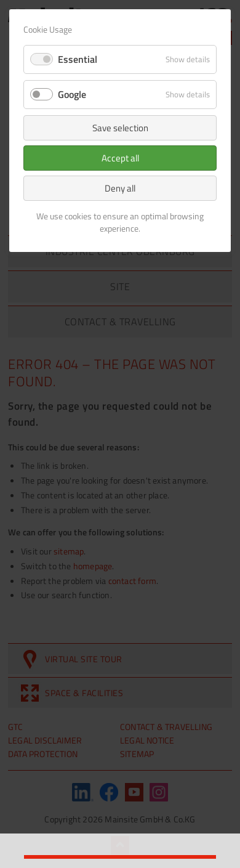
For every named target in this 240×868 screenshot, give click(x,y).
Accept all (120, 158)
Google (72, 94)
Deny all (120, 188)
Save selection (120, 128)
